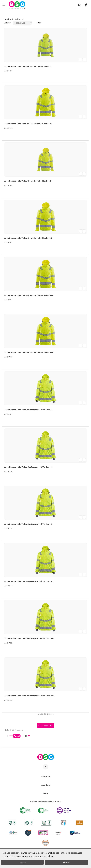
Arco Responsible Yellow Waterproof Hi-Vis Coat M (28, 467)
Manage (22, 862)
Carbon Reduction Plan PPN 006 (45, 802)
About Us (46, 777)
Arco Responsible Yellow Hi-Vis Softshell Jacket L (28, 67)
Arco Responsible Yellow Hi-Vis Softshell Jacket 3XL (29, 353)
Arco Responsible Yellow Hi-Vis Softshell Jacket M (28, 124)
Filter (39, 23)
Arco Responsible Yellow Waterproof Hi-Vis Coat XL (29, 581)
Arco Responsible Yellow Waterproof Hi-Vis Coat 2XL (29, 639)
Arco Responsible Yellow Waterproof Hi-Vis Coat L (28, 410)
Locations (45, 785)
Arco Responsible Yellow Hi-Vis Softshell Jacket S (28, 181)
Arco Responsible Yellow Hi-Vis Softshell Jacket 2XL (29, 295)
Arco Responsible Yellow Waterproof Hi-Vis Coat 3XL (29, 696)
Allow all (67, 862)
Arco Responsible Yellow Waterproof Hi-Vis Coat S (28, 524)
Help (46, 793)
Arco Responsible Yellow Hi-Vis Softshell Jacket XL (28, 238)
